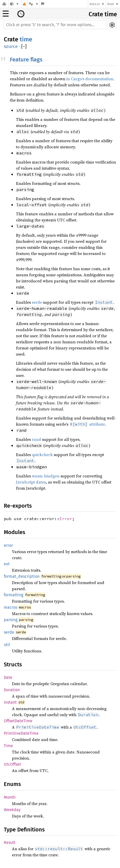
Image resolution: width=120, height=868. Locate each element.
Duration (12, 690)
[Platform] (34, 4)
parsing (11, 620)
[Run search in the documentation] (55, 25)
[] (24, 47)
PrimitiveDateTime (21, 733)
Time (8, 746)
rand (36, 439)
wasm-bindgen (46, 476)
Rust (111, 4)
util (7, 645)
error (8, 545)
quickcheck (42, 455)
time (26, 39)
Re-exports (18, 506)
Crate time (103, 14)
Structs (13, 664)
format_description (22, 576)
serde (37, 302)
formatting (14, 595)
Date (8, 677)
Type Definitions (24, 830)
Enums (12, 784)
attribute (87, 424)
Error (66, 519)
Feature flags (26, 60)
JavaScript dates (31, 482)
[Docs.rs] (4, 4)
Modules (14, 532)
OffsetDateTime (18, 721)
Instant (10, 702)
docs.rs (95, 4)
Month (10, 797)
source (11, 46)
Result (10, 842)
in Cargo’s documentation (90, 79)
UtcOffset (12, 764)
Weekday (12, 810)
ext (7, 564)
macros (11, 607)
